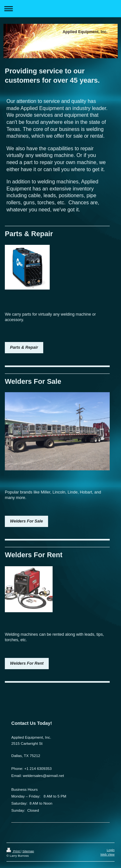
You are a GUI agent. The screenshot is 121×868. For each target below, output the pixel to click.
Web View (107, 854)
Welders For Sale (26, 521)
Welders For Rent (27, 663)
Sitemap (28, 851)
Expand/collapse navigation (60, 9)
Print (14, 851)
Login (111, 850)
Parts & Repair (24, 347)
